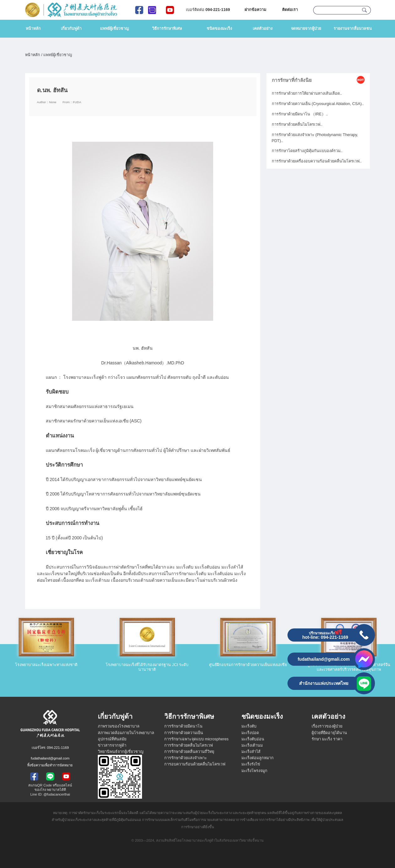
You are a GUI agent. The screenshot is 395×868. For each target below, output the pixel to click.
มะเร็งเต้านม (252, 745)
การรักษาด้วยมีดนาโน (183, 726)
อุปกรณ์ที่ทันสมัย (112, 739)
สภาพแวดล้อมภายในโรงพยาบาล (126, 733)
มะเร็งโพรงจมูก (254, 771)
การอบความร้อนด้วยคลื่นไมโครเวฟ (195, 764)
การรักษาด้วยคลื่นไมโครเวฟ (189, 745)
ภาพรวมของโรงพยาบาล (119, 726)
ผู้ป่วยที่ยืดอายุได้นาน (329, 733)
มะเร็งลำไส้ (251, 752)
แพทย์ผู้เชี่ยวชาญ (114, 29)
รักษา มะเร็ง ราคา (327, 739)
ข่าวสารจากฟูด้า (112, 745)
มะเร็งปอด (250, 733)
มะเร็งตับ (249, 726)
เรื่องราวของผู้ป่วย (327, 726)
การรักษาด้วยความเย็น (184, 733)
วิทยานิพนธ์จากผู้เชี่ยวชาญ (121, 752)
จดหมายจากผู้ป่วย (306, 29)
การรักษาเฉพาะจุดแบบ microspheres (196, 739)
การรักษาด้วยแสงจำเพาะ (186, 758)
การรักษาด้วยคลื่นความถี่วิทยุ (189, 752)
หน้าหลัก (33, 29)
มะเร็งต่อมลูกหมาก (258, 758)
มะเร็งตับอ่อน (253, 739)
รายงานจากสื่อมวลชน (353, 29)
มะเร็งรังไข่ (251, 764)
